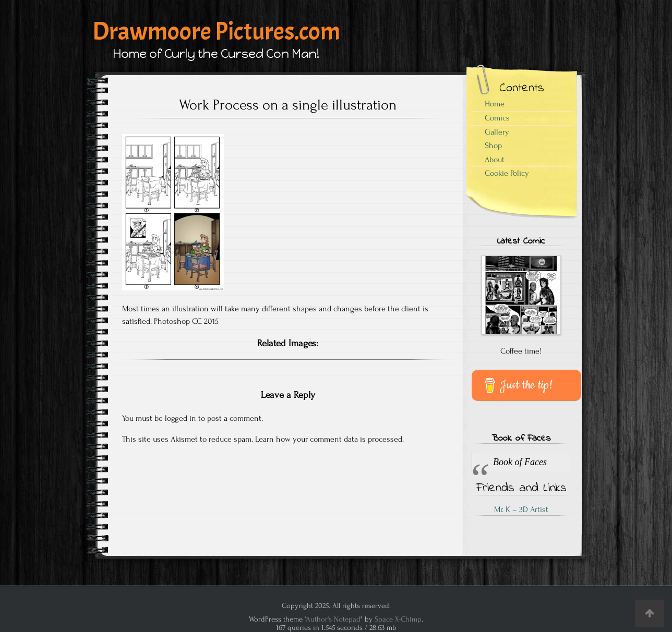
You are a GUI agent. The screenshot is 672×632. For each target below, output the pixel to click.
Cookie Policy (507, 173)
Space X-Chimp (398, 619)
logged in (181, 418)
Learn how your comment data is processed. (329, 439)
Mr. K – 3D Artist (521, 509)
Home (495, 104)
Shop (493, 145)
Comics (497, 118)
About (495, 160)
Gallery (497, 132)
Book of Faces (521, 439)
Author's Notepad (333, 619)
